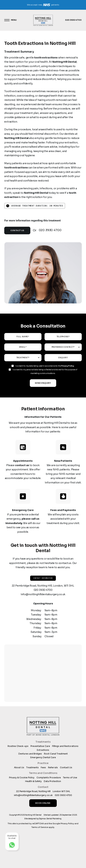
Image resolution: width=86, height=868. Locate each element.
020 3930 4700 (73, 20)
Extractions (43, 750)
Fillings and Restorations (65, 746)
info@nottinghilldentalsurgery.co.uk (43, 594)
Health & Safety (33, 781)
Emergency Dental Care (43, 757)
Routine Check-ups (18, 746)
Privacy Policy (68, 366)
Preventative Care (40, 746)
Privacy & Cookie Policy (22, 778)
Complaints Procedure (49, 778)
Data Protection (52, 781)
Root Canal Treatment (56, 754)
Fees (43, 767)
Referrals (53, 767)
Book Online (43, 803)
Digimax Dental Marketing (50, 819)
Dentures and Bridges (30, 754)
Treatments (32, 767)
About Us (19, 767)
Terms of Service (40, 827)
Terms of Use (70, 778)
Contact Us (17, 231)
